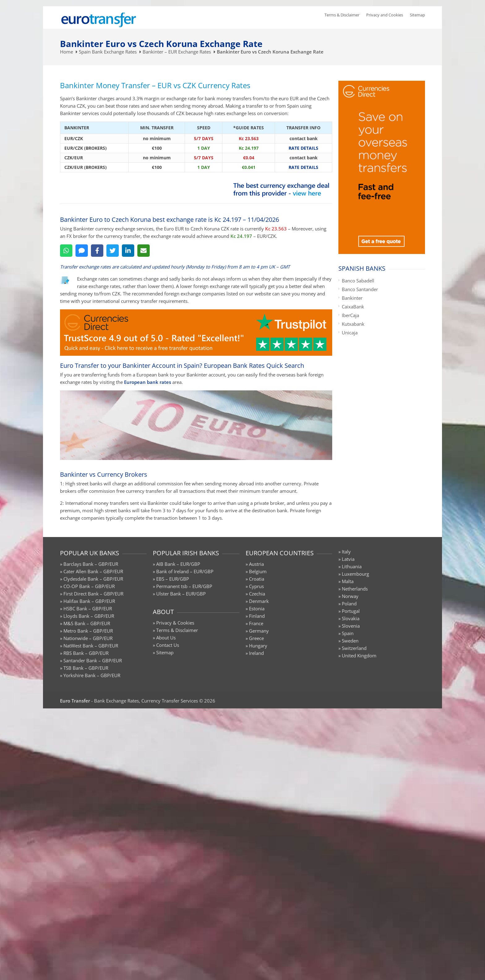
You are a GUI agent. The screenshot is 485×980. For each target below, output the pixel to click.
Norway (350, 596)
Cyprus (256, 586)
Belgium (258, 571)
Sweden (350, 641)
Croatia (257, 579)
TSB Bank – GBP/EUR (86, 668)
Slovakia (351, 618)
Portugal (351, 611)
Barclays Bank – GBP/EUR (91, 564)
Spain (348, 633)
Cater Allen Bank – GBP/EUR (93, 571)
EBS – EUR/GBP (173, 579)
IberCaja (350, 315)
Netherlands (355, 589)
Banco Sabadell (358, 281)
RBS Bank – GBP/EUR (86, 653)
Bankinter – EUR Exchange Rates (177, 52)
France (256, 623)
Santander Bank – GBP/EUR (93, 660)
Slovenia (351, 626)
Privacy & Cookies (175, 623)
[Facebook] (97, 251)
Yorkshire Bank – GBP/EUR (92, 675)
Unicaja (350, 333)
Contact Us (168, 645)
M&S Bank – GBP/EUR (87, 623)
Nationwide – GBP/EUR (88, 638)
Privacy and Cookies (385, 15)
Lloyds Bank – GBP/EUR (89, 616)
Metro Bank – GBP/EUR (88, 631)
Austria (256, 564)
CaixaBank (353, 307)
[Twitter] (113, 251)
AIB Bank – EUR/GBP (178, 564)
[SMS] (82, 251)
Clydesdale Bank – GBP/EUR (93, 579)
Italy (346, 552)
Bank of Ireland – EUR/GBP (185, 571)
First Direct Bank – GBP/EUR (93, 594)
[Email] (144, 251)
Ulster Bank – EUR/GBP (181, 594)
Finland (257, 616)
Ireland (256, 653)
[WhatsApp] (66, 251)
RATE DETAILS (303, 148)
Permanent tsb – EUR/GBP (184, 586)
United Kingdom (359, 655)
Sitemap (417, 15)
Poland (349, 604)
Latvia (348, 559)
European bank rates (148, 382)
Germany (259, 631)
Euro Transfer (75, 701)
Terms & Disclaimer (342, 15)
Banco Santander (360, 289)
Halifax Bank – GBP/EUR (89, 601)
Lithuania (352, 566)
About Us (166, 638)
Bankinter (352, 298)
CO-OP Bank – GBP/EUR (89, 586)
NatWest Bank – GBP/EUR (91, 646)
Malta (348, 581)
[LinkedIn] (128, 251)
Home (67, 52)
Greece (256, 638)
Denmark (259, 601)
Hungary (258, 646)
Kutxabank (353, 324)
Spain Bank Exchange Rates (108, 52)
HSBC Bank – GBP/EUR (88, 608)
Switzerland (354, 648)
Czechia (257, 594)
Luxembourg (355, 574)
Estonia (257, 608)
